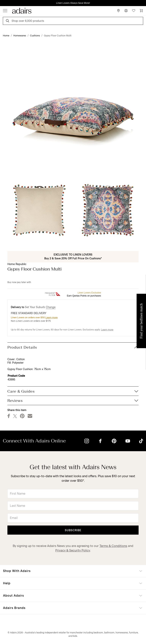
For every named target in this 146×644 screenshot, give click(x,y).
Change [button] (51, 307)
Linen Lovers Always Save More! (73, 3)
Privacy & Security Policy (73, 550)
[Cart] (141, 11)
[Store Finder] (118, 11)
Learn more (52, 318)
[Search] (8, 21)
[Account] (126, 11)
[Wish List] (134, 11)
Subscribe (73, 530)
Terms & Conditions (113, 546)
